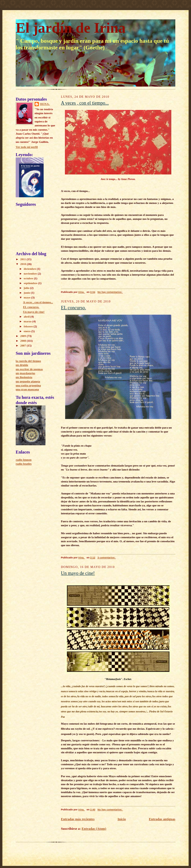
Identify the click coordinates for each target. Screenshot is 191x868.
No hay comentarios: (110, 292)
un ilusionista (24, 377)
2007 (24, 345)
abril (27, 317)
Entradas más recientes (78, 819)
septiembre (31, 283)
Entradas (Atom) (94, 829)
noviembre (31, 273)
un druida (22, 365)
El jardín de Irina (71, 28)
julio (27, 288)
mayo (27, 297)
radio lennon (24, 460)
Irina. (45, 104)
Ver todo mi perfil (27, 147)
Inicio (122, 819)
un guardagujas (25, 373)
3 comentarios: (107, 557)
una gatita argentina (28, 385)
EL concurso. (31, 307)
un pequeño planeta (28, 381)
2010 (24, 264)
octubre (29, 278)
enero (28, 331)
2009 (24, 336)
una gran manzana (27, 389)
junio (27, 293)
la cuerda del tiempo (28, 361)
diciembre (30, 269)
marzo (28, 321)
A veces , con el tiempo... (38, 302)
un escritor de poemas (29, 369)
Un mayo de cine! (34, 312)
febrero (29, 326)
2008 (24, 341)
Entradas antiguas (162, 819)
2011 (23, 259)
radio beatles (24, 464)
